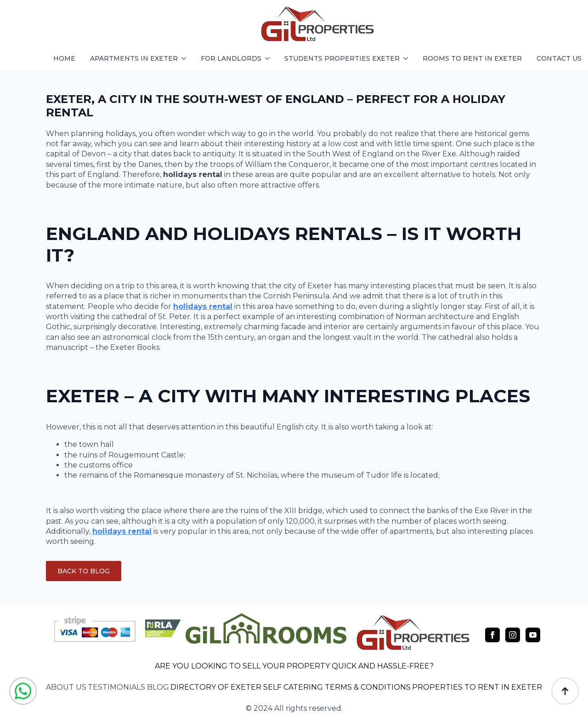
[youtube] (533, 635)
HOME (64, 58)
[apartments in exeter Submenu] (186, 58)
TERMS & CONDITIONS (368, 687)
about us (66, 687)
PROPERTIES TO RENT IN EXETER (477, 687)
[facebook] (492, 635)
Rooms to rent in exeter (472, 58)
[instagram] (513, 635)
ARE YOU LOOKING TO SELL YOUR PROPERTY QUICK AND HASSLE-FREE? (294, 666)
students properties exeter (342, 58)
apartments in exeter (134, 58)
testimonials (116, 687)
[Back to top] (565, 691)
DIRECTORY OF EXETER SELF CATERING (247, 687)
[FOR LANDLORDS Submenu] (269, 58)
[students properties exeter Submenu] (407, 58)
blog (158, 687)
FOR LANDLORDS (231, 58)
